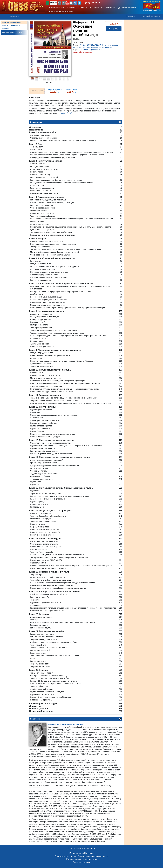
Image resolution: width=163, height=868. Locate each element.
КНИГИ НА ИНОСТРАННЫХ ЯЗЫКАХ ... (11, 27)
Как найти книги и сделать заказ (81, 859)
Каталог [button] (14, 16)
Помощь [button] (129, 16)
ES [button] (60, 3)
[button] (67, 3)
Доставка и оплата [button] (127, 7)
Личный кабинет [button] (151, 16)
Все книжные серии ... (13, 32)
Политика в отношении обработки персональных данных (81, 856)
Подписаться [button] (85, 7)
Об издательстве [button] (56, 7)
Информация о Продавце (81, 853)
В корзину (114, 29)
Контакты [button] (71, 7)
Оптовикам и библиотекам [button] (60, 12)
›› (55, 91)
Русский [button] (53, 3)
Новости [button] (98, 7)
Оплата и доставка (81, 862)
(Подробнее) (66, 113)
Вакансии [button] (110, 7)
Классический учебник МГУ (91, 50)
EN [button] (63, 3)
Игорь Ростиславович (66, 724)
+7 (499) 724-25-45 (91, 3)
